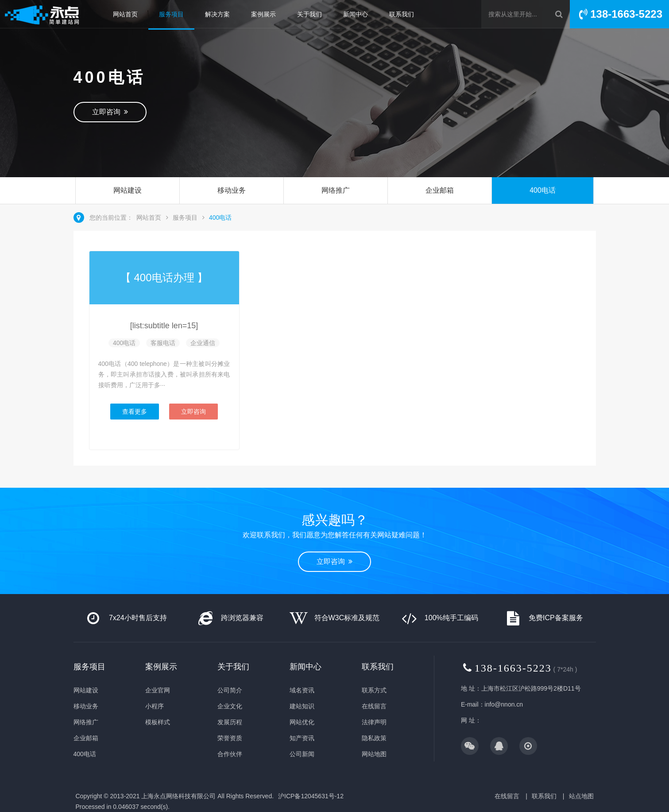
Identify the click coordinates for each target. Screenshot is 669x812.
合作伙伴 (230, 754)
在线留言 (374, 706)
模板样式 (158, 722)
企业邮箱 (440, 190)
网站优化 (302, 722)
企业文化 (230, 706)
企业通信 (203, 343)
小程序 (155, 706)
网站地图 (374, 754)
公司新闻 (302, 754)
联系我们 (402, 14)
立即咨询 (110, 112)
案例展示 (263, 14)
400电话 (543, 190)
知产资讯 (302, 738)
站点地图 (581, 796)
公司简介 (230, 690)
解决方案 (217, 14)
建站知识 (302, 706)
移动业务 (232, 190)
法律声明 (374, 722)
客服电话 (163, 343)
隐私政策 (374, 738)
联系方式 (374, 690)
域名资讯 (302, 690)
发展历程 (230, 722)
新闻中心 (356, 14)
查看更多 (135, 412)
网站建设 (128, 190)
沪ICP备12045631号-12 (311, 796)
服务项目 (171, 14)
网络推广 (336, 190)
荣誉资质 (230, 738)
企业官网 (158, 690)
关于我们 (309, 14)
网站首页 (125, 14)
